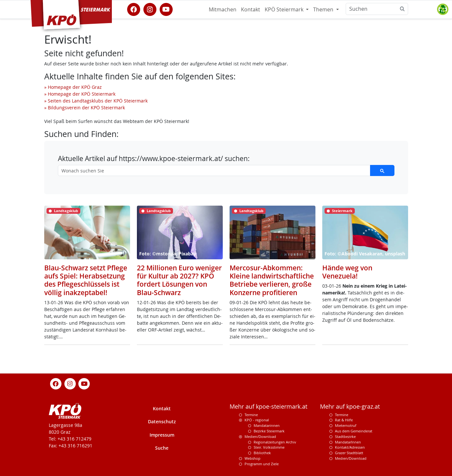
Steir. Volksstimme (269, 447)
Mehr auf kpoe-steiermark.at (268, 407)
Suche (162, 448)
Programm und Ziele (262, 464)
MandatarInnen (348, 442)
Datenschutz (162, 422)
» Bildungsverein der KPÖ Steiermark (85, 108)
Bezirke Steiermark (269, 431)
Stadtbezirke (345, 436)
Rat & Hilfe (344, 420)
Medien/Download (260, 436)
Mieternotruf (346, 425)
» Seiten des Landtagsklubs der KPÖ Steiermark (96, 101)
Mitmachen (223, 9)
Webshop (253, 458)
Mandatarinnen (267, 425)
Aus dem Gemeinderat (354, 431)
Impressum (162, 435)
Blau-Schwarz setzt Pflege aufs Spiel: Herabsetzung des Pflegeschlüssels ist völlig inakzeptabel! (86, 280)
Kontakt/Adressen (350, 447)
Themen (324, 9)
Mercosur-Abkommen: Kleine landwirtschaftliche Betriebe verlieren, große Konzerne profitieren (272, 280)
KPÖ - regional (257, 420)
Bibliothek (262, 453)
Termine (251, 415)
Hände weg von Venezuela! (347, 272)
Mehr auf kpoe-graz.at (350, 407)
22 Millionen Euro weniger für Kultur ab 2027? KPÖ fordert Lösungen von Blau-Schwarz (179, 280)
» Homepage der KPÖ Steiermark (80, 94)
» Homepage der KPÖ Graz (73, 87)
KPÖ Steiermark (285, 9)
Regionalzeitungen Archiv (275, 442)
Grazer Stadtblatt (349, 453)
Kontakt (251, 9)
